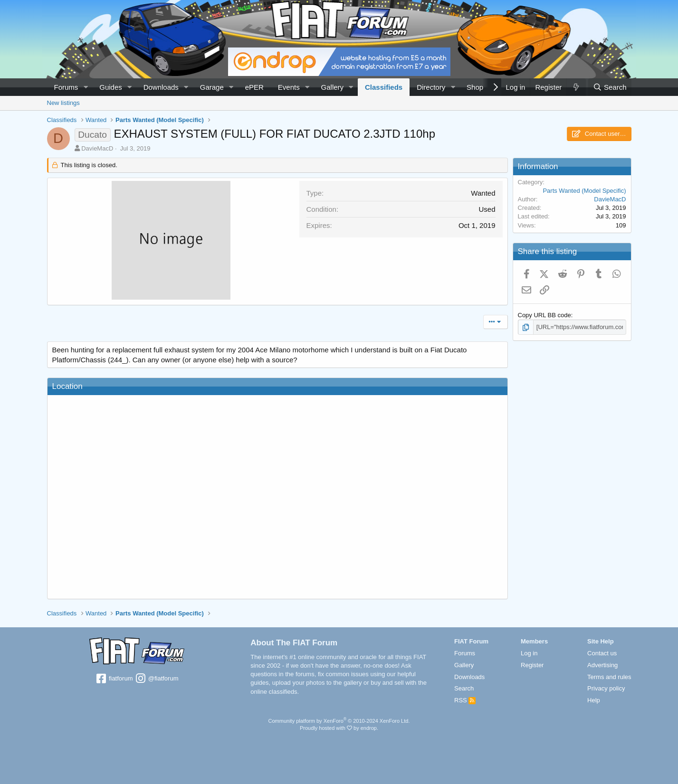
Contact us (602, 653)
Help (594, 700)
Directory (431, 87)
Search (464, 688)
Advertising (602, 665)
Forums (66, 87)
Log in (529, 653)
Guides (111, 87)
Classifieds (384, 87)
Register (532, 665)
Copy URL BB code (544, 315)
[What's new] (576, 87)
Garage (212, 87)
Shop (475, 87)
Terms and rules (609, 677)
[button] (86, 87)
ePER (254, 87)
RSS (465, 700)
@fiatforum (156, 679)
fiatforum (114, 679)
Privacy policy (606, 688)
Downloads (161, 87)
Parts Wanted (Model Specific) (584, 191)
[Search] (610, 87)
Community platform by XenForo (339, 721)
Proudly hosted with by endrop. (339, 728)
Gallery (333, 87)
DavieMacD (97, 148)
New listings (63, 103)
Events (289, 87)
